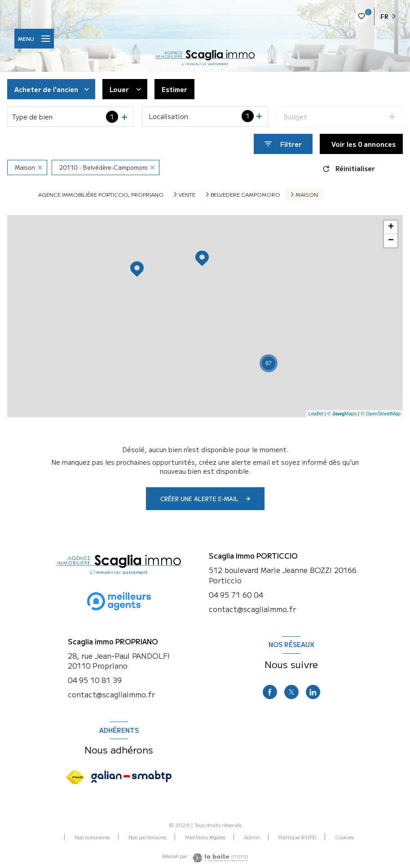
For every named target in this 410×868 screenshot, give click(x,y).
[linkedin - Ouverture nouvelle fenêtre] (313, 692)
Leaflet (316, 414)
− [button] (391, 241)
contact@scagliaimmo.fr (111, 694)
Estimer (174, 89)
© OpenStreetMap (381, 414)
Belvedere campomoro (245, 194)
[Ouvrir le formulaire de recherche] (283, 144)
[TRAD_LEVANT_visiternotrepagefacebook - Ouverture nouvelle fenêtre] (270, 692)
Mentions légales (205, 837)
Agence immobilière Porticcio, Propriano (101, 194)
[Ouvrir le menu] (34, 39)
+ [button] (391, 227)
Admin (252, 837)
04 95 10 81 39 (95, 680)
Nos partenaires (148, 837)
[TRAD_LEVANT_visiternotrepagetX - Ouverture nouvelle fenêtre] (291, 692)
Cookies (344, 837)
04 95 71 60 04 (236, 595)
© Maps (342, 414)
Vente (187, 194)
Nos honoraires (92, 837)
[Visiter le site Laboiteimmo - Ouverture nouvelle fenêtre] (220, 858)
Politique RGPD (298, 837)
